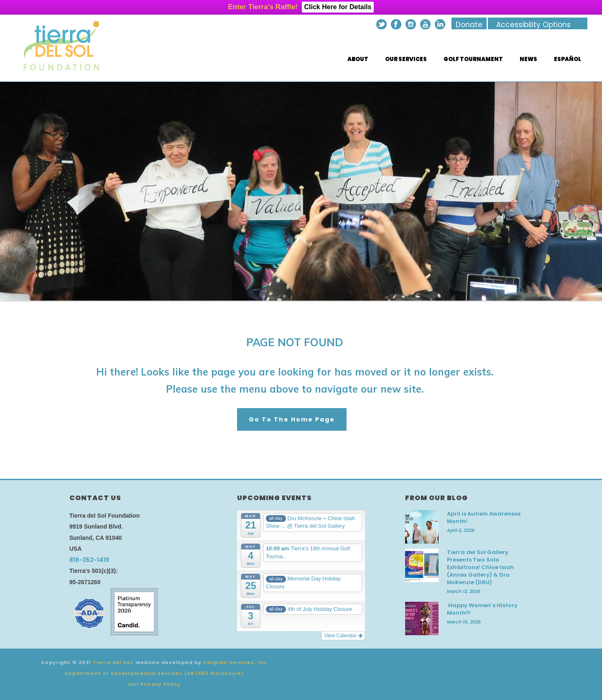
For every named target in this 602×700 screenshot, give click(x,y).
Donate (469, 25)
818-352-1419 (89, 560)
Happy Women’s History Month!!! (482, 609)
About (358, 59)
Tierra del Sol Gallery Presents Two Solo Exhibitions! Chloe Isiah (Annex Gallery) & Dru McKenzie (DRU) (480, 567)
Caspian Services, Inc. (236, 662)
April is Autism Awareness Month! (484, 518)
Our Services (406, 59)
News (528, 59)
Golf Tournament (473, 59)
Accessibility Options (533, 25)
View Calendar (343, 636)
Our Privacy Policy (154, 684)
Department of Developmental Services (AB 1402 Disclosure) (154, 673)
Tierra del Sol (112, 662)
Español (568, 59)
